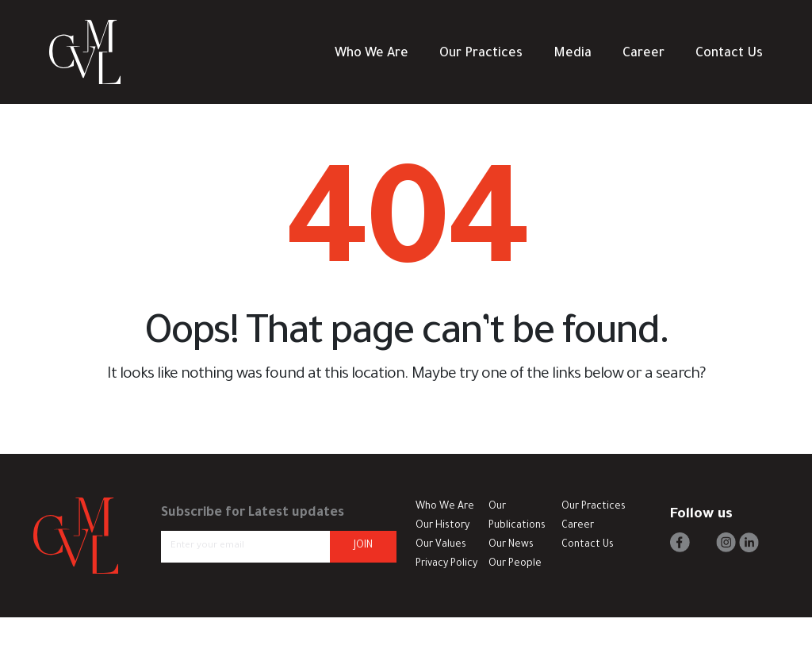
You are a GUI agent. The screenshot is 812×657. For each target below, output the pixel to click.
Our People (515, 564)
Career (643, 54)
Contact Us (729, 54)
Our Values (441, 545)
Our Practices (481, 54)
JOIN (363, 546)
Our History (442, 526)
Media (573, 54)
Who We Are (372, 54)
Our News (511, 545)
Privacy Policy (446, 564)
